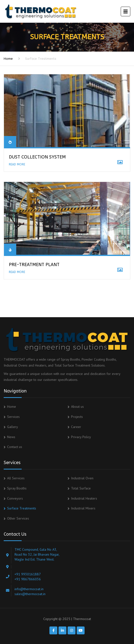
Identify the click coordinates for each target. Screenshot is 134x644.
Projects (77, 417)
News (11, 437)
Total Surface (81, 488)
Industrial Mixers (83, 508)
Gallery (13, 427)
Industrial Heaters (84, 498)
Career (76, 427)
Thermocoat (82, 619)
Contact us (15, 447)
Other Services (18, 518)
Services (13, 417)
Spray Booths (17, 488)
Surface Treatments (22, 508)
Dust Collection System (37, 157)
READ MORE (17, 164)
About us (77, 407)
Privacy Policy (81, 437)
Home (8, 59)
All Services (16, 478)
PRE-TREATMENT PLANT (34, 265)
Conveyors (15, 498)
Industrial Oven (82, 478)
